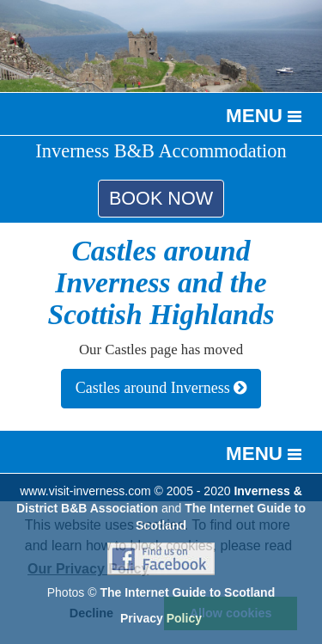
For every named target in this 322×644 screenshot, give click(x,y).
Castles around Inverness (161, 388)
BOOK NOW (161, 198)
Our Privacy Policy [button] (88, 569)
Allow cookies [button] (231, 613)
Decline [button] (91, 613)
